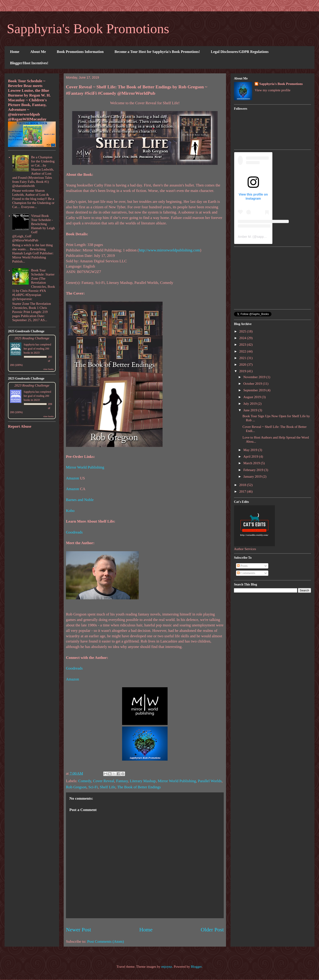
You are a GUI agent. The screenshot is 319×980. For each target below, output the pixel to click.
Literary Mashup (143, 781)
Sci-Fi (93, 787)
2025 (243, 331)
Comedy (85, 781)
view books (48, 369)
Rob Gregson (76, 787)
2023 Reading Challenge (32, 385)
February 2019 (254, 470)
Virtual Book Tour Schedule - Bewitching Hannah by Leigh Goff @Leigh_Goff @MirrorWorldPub (34, 228)
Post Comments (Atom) (106, 942)
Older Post (212, 930)
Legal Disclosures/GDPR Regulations (240, 52)
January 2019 (253, 476)
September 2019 (255, 390)
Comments (246, 573)
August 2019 (252, 397)
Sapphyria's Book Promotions (88, 29)
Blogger (196, 967)
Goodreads (74, 532)
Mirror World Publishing (85, 467)
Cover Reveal (104, 781)
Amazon (73, 478)
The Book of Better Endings (139, 787)
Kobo (70, 511)
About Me (38, 52)
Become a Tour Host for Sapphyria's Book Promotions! (157, 52)
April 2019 (251, 457)
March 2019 (252, 463)
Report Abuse (20, 426)
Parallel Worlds (210, 781)
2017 (243, 491)
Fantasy (122, 781)
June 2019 (251, 410)
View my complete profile (273, 90)
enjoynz (167, 967)
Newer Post (78, 930)
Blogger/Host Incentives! (29, 63)
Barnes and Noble (80, 500)
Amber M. (245, 237)
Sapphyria (29, 345)
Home (15, 52)
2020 (243, 365)
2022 (243, 351)
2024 (243, 338)
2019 (243, 371)
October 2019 (253, 384)
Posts (242, 566)
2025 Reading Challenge (32, 338)
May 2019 (251, 450)
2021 (243, 358)
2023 (243, 345)
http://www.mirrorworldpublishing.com (169, 250)
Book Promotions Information (80, 52)
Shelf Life (108, 787)
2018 (243, 485)
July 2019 (250, 404)
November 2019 (255, 377)
